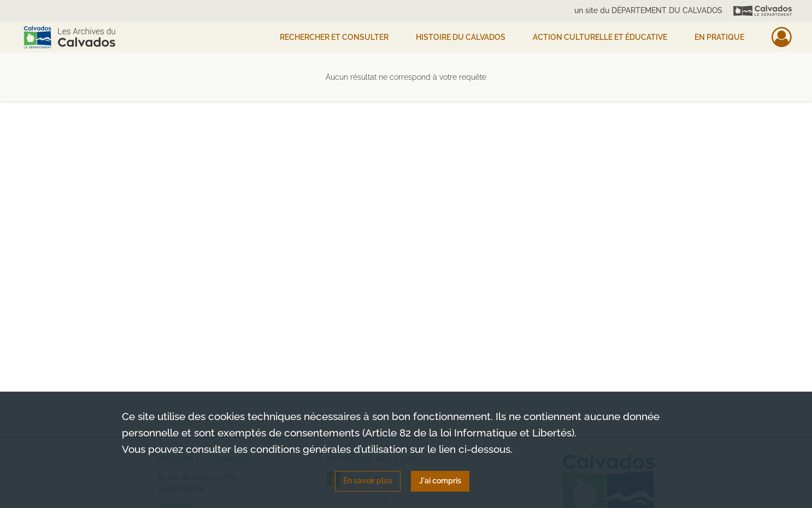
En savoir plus (368, 481)
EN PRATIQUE (719, 37)
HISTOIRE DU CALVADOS (461, 37)
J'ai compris (440, 481)
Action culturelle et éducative (600, 37)
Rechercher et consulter (334, 37)
